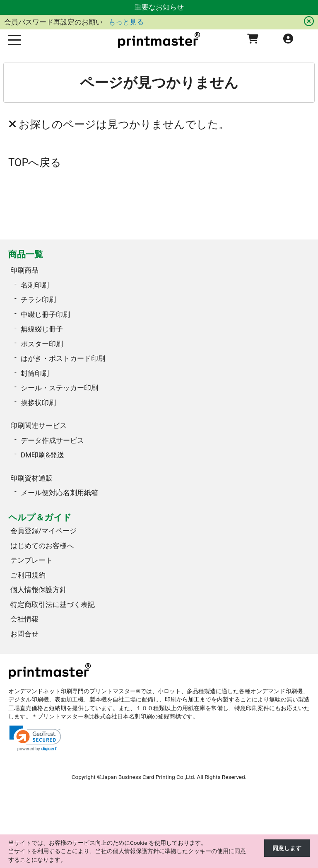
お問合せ (24, 634)
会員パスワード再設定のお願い (54, 22)
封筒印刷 (35, 373)
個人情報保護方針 (39, 590)
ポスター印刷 (42, 344)
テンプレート (31, 560)
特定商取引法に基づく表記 (53, 604)
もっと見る (126, 22)
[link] (35, 739)
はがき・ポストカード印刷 (63, 358)
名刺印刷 (35, 285)
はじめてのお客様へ (42, 546)
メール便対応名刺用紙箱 (59, 493)
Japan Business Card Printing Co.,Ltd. (148, 777)
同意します (287, 848)
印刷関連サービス (39, 426)
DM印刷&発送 (42, 455)
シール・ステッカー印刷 (59, 388)
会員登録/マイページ (43, 531)
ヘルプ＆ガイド (40, 517)
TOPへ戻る (35, 162)
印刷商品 (24, 270)
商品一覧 (26, 254)
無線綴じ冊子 (42, 329)
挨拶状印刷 (38, 403)
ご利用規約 (28, 575)
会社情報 (24, 619)
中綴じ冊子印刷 (45, 314)
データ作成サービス (52, 440)
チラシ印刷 (38, 300)
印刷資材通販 (31, 478)
